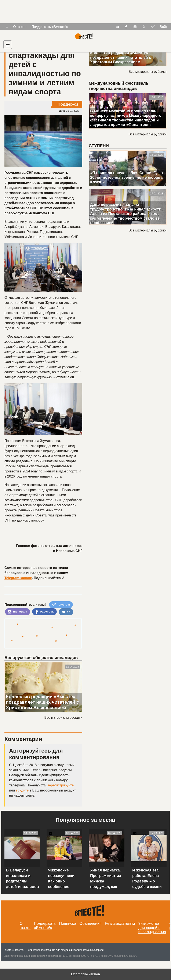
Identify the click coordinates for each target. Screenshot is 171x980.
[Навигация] (8, 45)
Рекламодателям (120, 924)
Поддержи (68, 104)
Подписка (68, 924)
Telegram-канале (18, 578)
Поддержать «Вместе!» (50, 27)
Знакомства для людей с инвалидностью (152, 928)
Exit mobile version (85, 974)
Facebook (44, 612)
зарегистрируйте (61, 785)
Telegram (61, 605)
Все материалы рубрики (63, 718)
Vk (66, 612)
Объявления (90, 924)
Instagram (18, 612)
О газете (20, 27)
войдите (22, 790)
